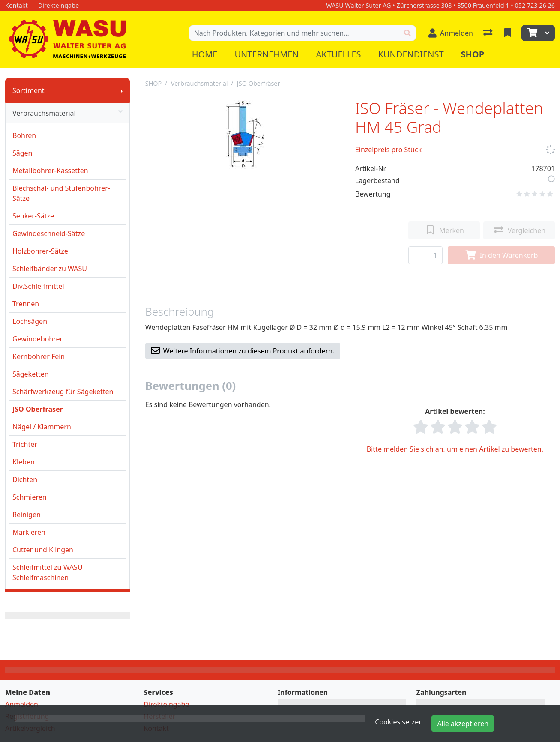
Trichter (25, 444)
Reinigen (27, 515)
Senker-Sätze (33, 216)
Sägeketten (31, 374)
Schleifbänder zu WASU (50, 269)
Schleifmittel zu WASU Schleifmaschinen (48, 572)
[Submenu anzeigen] (122, 90)
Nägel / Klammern (42, 427)
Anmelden (22, 704)
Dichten (25, 479)
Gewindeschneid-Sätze (49, 233)
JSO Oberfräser (38, 409)
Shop (473, 54)
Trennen (26, 304)
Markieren (29, 532)
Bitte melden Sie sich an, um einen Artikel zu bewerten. (455, 449)
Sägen (22, 153)
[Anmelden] (451, 33)
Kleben (24, 462)
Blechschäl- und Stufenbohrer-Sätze (61, 193)
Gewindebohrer (37, 339)
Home (205, 54)
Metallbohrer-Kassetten (50, 171)
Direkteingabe (166, 704)
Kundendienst (411, 54)
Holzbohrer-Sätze (40, 251)
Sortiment (28, 90)
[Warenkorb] (531, 33)
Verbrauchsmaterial (67, 113)
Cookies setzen (399, 722)
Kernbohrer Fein (39, 356)
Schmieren (30, 497)
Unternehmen (267, 54)
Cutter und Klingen (43, 550)
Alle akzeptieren (463, 724)
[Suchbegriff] (294, 33)
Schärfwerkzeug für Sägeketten (63, 392)
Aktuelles (338, 54)
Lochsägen (30, 321)
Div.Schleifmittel (38, 286)
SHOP (154, 83)
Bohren (24, 135)
